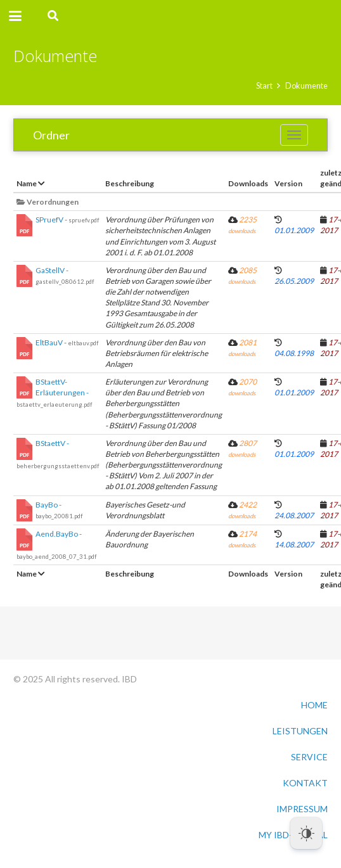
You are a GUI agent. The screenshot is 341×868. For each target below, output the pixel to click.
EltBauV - (67, 342)
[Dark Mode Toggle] (306, 833)
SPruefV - (67, 220)
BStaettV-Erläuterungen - (54, 393)
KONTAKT (305, 783)
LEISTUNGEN (300, 731)
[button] (15, 16)
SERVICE (309, 757)
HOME (314, 705)
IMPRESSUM (302, 809)
